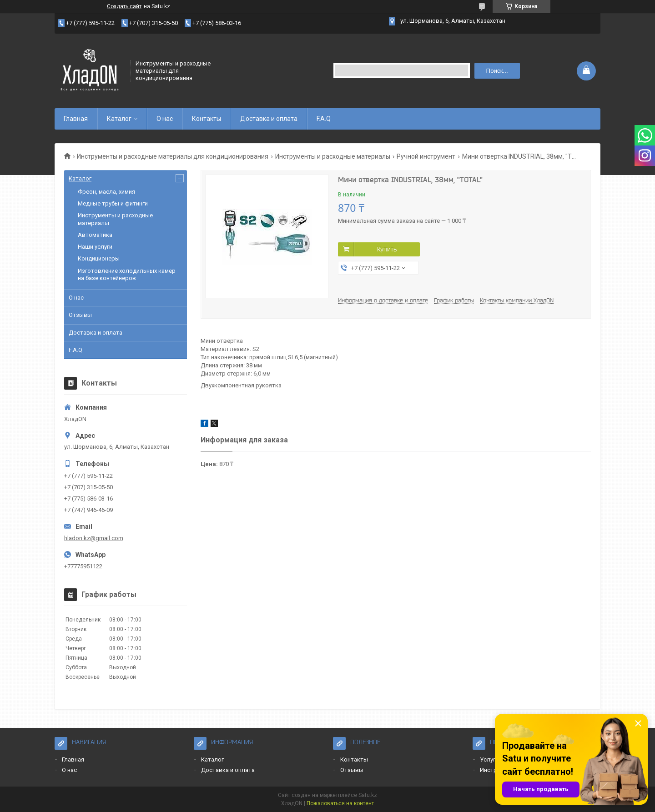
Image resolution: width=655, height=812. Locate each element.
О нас (165, 119)
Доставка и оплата (269, 119)
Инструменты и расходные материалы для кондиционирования (173, 156)
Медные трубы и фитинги (113, 203)
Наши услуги (95, 247)
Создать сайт (124, 6)
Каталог (119, 119)
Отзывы (80, 315)
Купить (387, 249)
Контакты (207, 119)
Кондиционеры (99, 258)
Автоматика (95, 235)
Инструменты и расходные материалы (333, 156)
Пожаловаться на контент (340, 803)
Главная (76, 119)
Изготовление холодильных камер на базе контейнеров (127, 274)
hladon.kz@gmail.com (94, 538)
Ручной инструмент (426, 156)
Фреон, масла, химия (106, 192)
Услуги (489, 759)
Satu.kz (368, 795)
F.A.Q (324, 119)
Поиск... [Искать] (497, 71)
